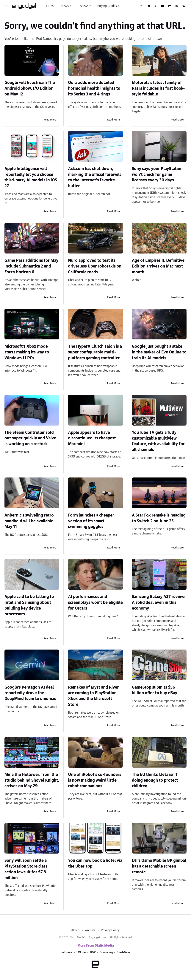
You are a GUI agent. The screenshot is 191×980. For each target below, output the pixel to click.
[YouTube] (162, 6)
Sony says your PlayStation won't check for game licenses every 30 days (157, 174)
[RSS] (184, 6)
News (65, 6)
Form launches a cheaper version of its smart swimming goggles (91, 521)
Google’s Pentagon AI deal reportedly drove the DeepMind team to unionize (30, 693)
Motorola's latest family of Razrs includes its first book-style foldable (158, 88)
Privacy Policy (110, 930)
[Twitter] (155, 6)
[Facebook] (141, 6)
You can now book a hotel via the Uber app (95, 863)
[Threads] (177, 6)
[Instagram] (148, 6)
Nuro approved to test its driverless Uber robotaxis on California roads (95, 266)
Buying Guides (107, 6)
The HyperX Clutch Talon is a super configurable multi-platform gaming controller (95, 352)
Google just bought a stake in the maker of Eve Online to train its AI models (159, 352)
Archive (90, 930)
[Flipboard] (170, 6)
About (75, 930)
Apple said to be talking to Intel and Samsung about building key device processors (29, 605)
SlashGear (123, 952)
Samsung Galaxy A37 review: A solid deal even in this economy (159, 602)
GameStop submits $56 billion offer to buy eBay (155, 690)
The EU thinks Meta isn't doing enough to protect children (155, 780)
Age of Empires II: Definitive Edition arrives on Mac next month (158, 266)
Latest (50, 6)
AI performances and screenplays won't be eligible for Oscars (95, 602)
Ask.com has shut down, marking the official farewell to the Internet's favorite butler (94, 177)
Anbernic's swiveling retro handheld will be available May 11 (29, 521)
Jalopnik (67, 952)
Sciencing (106, 952)
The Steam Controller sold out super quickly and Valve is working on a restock (30, 438)
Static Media (77, 937)
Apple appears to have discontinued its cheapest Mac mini (92, 438)
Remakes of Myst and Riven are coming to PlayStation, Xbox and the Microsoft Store (94, 696)
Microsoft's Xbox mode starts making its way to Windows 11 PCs (27, 352)
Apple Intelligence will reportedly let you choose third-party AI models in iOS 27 (31, 177)
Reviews (83, 6)
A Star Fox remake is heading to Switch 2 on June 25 (159, 518)
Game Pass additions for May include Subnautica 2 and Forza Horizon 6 (31, 266)
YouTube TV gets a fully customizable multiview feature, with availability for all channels (158, 441)
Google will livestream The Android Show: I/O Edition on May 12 (30, 88)
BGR (93, 952)
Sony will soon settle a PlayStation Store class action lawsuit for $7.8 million (26, 869)
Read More (50, 120)
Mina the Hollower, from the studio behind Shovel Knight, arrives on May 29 (32, 780)
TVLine (81, 952)
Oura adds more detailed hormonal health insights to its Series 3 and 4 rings (94, 88)
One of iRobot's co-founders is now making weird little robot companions (95, 780)
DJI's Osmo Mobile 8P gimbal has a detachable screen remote (159, 866)
